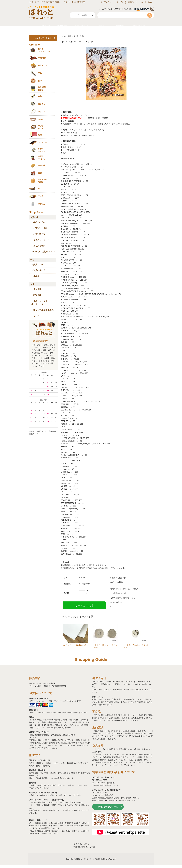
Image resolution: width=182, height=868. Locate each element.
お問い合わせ (139, 26)
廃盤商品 (42, 204)
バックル (42, 112)
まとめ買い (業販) (43, 181)
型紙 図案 (42, 166)
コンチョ (42, 104)
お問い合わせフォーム (108, 807)
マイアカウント (107, 2)
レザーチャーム (42, 150)
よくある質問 (39, 246)
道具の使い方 (39, 270)
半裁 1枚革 (42, 58)
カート (144, 2)
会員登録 (131, 2)
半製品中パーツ (42, 158)
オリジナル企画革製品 (43, 310)
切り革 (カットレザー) (44, 50)
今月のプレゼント (41, 240)
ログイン (120, 2)
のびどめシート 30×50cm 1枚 (75, 645)
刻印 (40, 81)
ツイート (114, 607)
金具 (40, 96)
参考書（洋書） (79, 36)
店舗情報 (101, 26)
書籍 (70, 36)
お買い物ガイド (82, 26)
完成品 (41, 196)
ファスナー (43, 142)
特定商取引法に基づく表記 (84, 847)
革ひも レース (41, 127)
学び (32, 260)
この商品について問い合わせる (123, 598)
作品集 (36, 276)
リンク (36, 316)
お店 (32, 284)
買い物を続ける (116, 602)
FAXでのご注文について (44, 252)
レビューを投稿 (116, 582)
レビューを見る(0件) (118, 578)
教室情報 (120, 26)
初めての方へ (63, 26)
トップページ (44, 26)
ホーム (63, 36)
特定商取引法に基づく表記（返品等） (125, 589)
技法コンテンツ (40, 265)
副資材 (41, 135)
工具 (40, 73)
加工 (40, 189)
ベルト (41, 119)
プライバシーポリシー (82, 844)
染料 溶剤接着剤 (42, 88)
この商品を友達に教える (120, 593)
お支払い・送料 (40, 228)
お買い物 (34, 217)
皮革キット (43, 65)
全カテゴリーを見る (43, 38)
